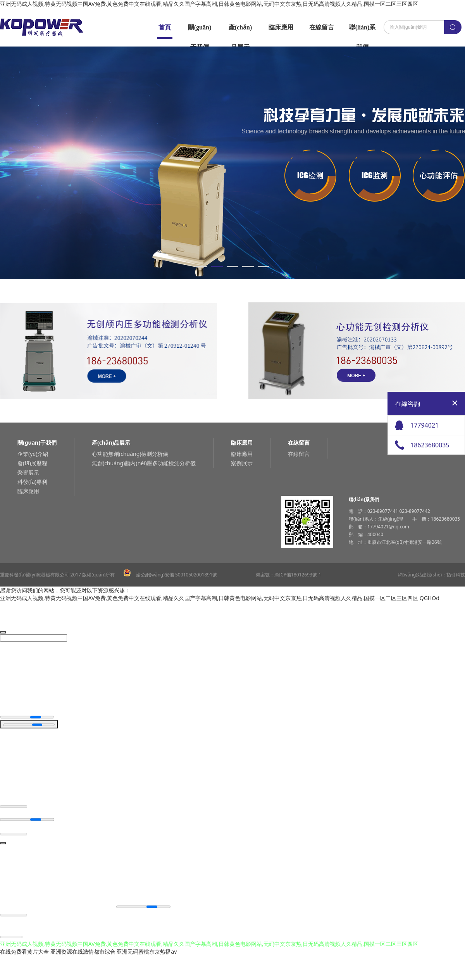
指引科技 (456, 575)
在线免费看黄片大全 (24, 953)
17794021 (425, 425)
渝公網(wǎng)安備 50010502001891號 (170, 575)
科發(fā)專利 (32, 482)
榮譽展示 (28, 472)
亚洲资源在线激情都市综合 (83, 953)
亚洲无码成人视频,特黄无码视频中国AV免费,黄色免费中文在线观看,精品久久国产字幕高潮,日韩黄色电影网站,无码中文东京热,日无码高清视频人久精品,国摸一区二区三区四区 (209, 4)
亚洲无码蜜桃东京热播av (147, 953)
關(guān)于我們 (200, 31)
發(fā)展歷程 (32, 463)
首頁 (165, 27)
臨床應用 (281, 27)
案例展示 (242, 463)
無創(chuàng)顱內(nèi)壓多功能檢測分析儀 (144, 463)
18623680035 (430, 445)
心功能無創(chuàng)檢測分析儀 (130, 454)
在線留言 (322, 27)
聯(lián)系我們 (362, 31)
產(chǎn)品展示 (240, 31)
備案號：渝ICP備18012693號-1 (288, 575)
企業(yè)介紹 (33, 454)
